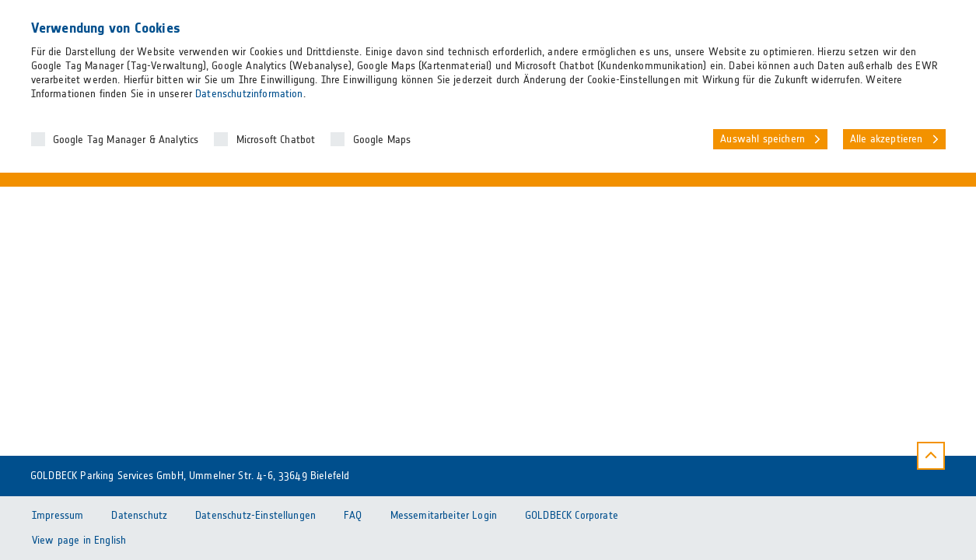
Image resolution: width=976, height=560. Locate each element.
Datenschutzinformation (249, 94)
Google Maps (382, 140)
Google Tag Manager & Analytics (126, 140)
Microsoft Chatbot (276, 140)
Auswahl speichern (763, 139)
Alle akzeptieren (887, 139)
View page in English (79, 541)
